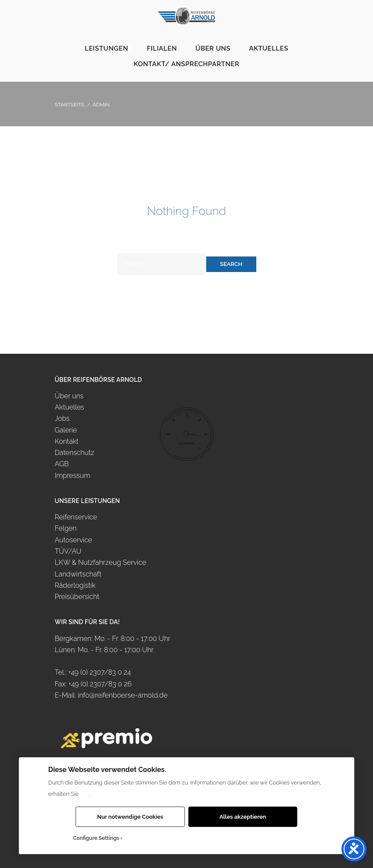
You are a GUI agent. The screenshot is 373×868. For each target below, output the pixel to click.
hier (84, 794)
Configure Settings (96, 838)
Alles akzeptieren (243, 817)
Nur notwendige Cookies (130, 817)
